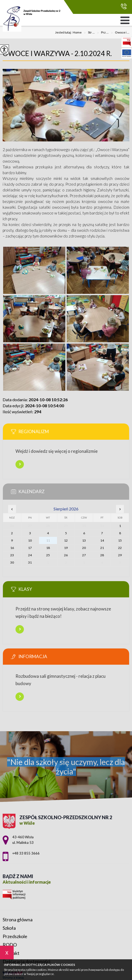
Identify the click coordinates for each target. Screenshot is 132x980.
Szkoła (9, 928)
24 (30, 555)
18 (48, 548)
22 (120, 548)
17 (30, 548)
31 (30, 562)
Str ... (88, 33)
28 (102, 555)
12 (66, 540)
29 (120, 555)
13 (84, 540)
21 (102, 548)
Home (77, 32)
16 (12, 548)
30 (12, 562)
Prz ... (102, 33)
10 (30, 540)
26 (66, 555)
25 (48, 555)
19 (66, 548)
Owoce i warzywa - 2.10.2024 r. (57, 53)
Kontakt (11, 953)
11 (48, 540)
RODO (10, 945)
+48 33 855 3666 (124, 6)
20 (84, 548)
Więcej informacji (20, 464)
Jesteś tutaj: (64, 32)
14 (102, 540)
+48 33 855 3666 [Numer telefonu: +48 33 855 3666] (26, 853)
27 (84, 555)
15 (120, 540)
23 (12, 555)
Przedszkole (15, 936)
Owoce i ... (119, 33)
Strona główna (18, 920)
